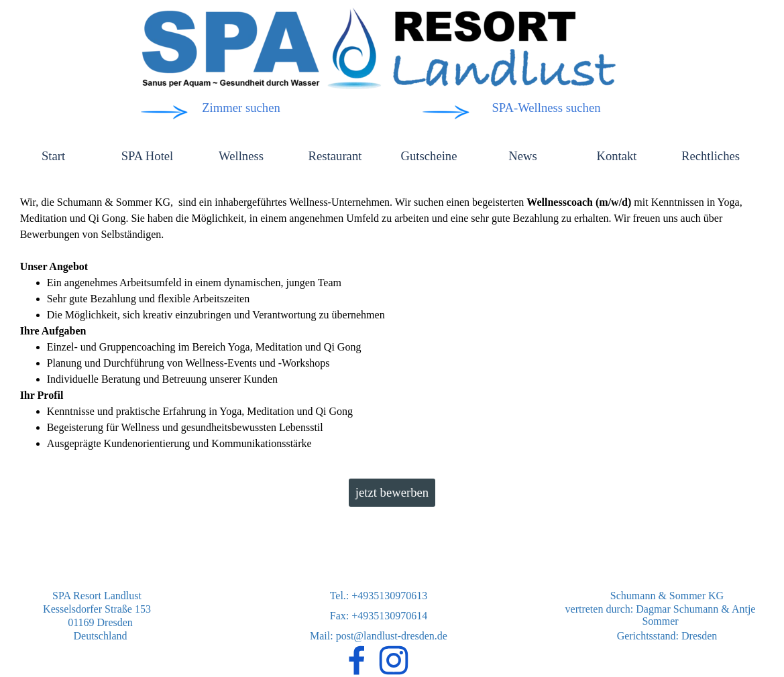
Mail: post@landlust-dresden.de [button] (379, 636)
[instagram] (394, 660)
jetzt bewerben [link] (392, 492)
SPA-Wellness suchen (546, 108)
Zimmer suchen (241, 108)
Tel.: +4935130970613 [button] (379, 596)
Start (53, 156)
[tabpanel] (392, 323)
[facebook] (357, 660)
